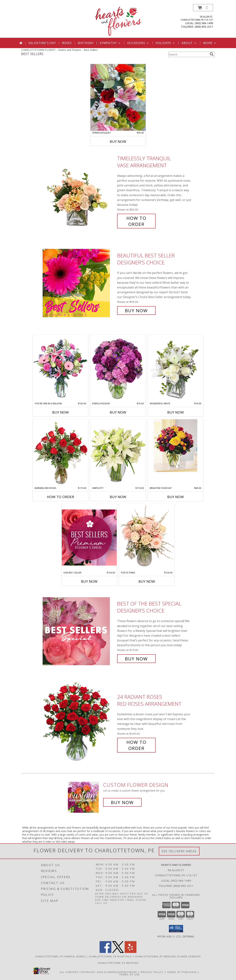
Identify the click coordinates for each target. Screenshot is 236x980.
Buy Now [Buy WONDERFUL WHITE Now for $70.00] (176, 412)
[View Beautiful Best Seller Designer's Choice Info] (79, 283)
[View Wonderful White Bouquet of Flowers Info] (176, 368)
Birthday (86, 43)
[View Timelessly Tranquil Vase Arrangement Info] (79, 191)
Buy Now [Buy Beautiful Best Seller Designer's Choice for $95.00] (136, 310)
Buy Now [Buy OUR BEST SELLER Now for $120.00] (89, 581)
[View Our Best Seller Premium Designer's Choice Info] (89, 537)
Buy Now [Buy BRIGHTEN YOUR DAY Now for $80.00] (176, 497)
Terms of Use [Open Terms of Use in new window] (130, 974)
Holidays (166, 43)
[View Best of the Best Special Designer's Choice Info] (79, 631)
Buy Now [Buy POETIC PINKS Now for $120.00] (147, 581)
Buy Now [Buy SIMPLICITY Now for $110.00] (118, 497)
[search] (212, 54)
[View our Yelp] (131, 952)
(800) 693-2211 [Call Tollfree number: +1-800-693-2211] (183, 886)
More (210, 43)
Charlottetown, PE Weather (118, 963)
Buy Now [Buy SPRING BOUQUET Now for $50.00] (118, 141)
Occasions (138, 43)
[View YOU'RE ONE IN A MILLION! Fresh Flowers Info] (60, 368)
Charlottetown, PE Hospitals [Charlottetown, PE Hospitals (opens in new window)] (110, 956)
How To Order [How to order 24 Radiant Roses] (136, 745)
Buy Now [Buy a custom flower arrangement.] (122, 802)
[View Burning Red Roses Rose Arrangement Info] (60, 453)
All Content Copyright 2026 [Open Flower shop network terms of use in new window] (81, 972)
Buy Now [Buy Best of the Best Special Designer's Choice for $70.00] (136, 659)
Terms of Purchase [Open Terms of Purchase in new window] (182, 972)
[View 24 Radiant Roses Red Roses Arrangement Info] (79, 723)
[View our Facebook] (105, 952)
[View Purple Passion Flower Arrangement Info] (118, 368)
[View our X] (118, 952)
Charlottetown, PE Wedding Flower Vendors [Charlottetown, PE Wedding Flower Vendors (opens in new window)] (168, 956)
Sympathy (110, 43)
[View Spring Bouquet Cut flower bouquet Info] (118, 97)
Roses (67, 43)
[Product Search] (188, 54)
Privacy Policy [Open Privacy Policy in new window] (152, 972)
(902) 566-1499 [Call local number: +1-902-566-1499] (204, 23)
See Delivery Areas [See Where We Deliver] (179, 851)
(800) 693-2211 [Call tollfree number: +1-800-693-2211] (204, 27)
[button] (203, 8)
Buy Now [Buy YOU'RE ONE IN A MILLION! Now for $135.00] (60, 412)
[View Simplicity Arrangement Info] (118, 453)
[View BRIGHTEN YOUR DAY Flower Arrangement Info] (176, 446)
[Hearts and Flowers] (118, 21)
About (189, 43)
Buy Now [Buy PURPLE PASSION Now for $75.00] (118, 412)
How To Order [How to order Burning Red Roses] (60, 497)
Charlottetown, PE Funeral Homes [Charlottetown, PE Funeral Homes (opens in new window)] (60, 956)
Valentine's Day (42, 43)
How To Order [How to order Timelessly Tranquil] (136, 221)
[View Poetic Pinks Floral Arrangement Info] (147, 537)
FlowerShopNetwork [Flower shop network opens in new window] (121, 972)
